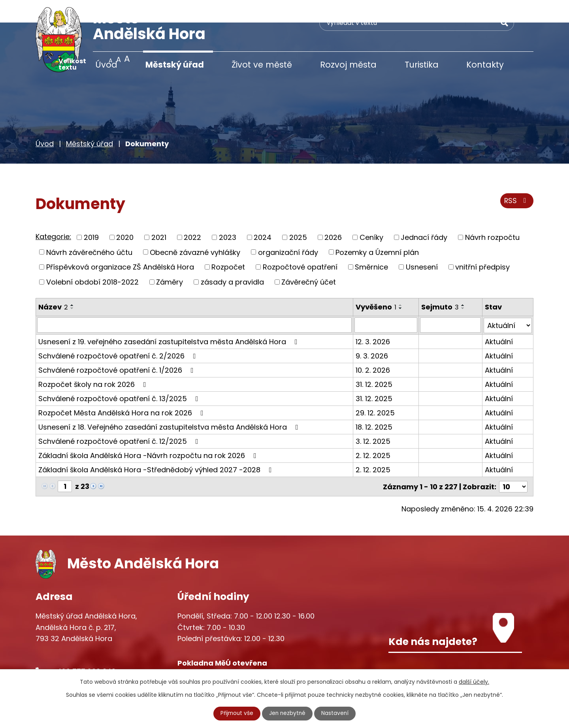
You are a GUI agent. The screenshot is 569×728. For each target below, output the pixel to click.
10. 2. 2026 (373, 347)
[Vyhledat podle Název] (194, 302)
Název (53, 284)
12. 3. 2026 (373, 318)
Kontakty (485, 65)
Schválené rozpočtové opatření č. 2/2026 (119, 333)
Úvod (106, 65)
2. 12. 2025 (373, 432)
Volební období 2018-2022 (92, 259)
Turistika (422, 65)
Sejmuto (440, 284)
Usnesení (422, 244)
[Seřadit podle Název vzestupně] (72, 282)
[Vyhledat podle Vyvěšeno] (386, 302)
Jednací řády (424, 215)
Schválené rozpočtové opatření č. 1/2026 (118, 347)
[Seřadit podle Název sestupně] (72, 285)
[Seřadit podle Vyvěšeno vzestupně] (401, 282)
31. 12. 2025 (374, 361)
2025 (298, 215)
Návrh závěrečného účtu (89, 229)
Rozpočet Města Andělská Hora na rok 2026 (122, 389)
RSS (517, 179)
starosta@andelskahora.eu (100, 664)
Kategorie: (53, 214)
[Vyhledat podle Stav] (508, 302)
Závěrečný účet (309, 259)
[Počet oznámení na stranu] (513, 463)
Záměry (170, 259)
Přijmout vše (236, 713)
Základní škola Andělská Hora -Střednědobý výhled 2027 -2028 (157, 446)
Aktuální (499, 318)
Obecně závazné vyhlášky (195, 229)
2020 (125, 215)
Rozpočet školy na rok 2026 (94, 361)
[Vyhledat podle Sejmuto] (450, 302)
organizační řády (288, 229)
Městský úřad (175, 65)
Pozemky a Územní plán (377, 229)
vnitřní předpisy (482, 244)
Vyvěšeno (376, 284)
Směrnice (371, 244)
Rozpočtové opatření (300, 244)
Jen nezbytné (288, 713)
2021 (159, 215)
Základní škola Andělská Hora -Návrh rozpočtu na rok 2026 (149, 432)
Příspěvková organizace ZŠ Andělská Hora (120, 244)
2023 (228, 215)
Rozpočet (228, 244)
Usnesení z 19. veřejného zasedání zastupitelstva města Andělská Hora (170, 318)
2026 (333, 215)
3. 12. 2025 (373, 418)
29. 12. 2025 (375, 389)
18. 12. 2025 (374, 404)
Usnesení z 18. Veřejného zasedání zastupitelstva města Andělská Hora (170, 404)
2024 (263, 215)
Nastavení (336, 713)
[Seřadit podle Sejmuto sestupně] (463, 285)
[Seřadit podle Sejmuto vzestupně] (463, 282)
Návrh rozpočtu (492, 215)
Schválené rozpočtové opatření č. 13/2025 (120, 375)
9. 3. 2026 (372, 333)
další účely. (474, 682)
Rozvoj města (348, 65)
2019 (91, 215)
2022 (192, 215)
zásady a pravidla (232, 259)
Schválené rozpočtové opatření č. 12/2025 (120, 418)
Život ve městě (262, 65)
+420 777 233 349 (84, 648)
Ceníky (371, 215)
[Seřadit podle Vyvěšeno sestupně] (401, 285)
